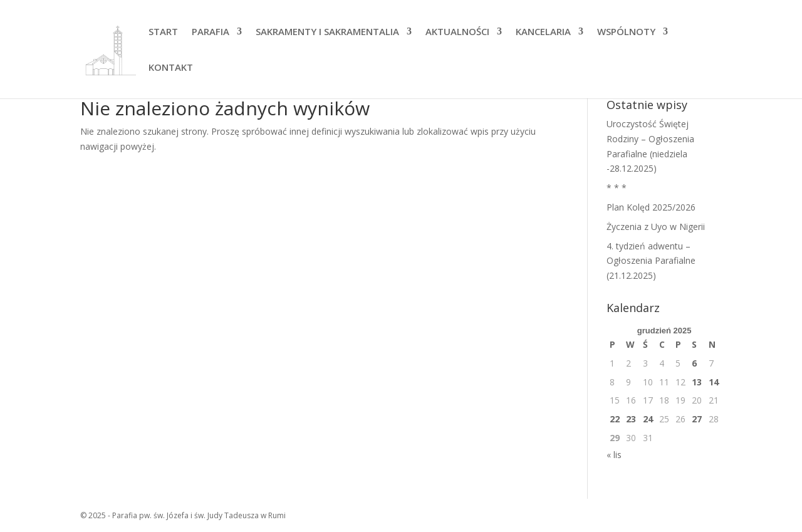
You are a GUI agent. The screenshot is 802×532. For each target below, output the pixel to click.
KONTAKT (171, 68)
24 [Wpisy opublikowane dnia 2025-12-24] (648, 419)
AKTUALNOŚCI (457, 32)
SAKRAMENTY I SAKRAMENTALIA (327, 32)
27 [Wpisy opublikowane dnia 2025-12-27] (697, 419)
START (163, 32)
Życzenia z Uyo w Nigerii (656, 227)
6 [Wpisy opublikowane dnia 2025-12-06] (694, 363)
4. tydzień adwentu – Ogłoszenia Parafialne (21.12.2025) (651, 261)
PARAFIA (211, 32)
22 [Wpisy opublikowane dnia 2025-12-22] (615, 419)
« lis (614, 455)
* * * (617, 188)
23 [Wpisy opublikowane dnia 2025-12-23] (631, 419)
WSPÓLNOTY (626, 32)
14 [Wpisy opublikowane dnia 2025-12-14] (714, 382)
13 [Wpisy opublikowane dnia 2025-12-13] (697, 382)
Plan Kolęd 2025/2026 (651, 207)
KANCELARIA (543, 32)
